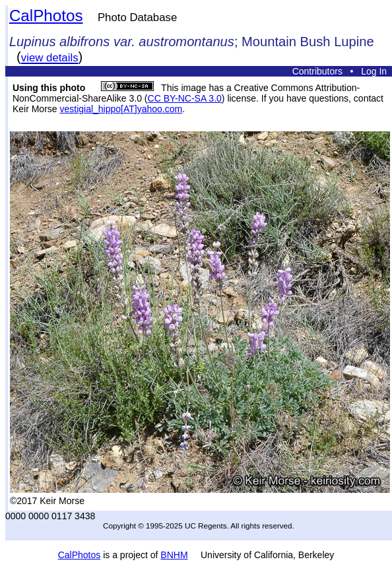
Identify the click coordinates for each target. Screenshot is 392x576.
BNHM (174, 555)
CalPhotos (46, 16)
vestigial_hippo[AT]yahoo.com (121, 109)
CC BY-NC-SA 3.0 (185, 98)
